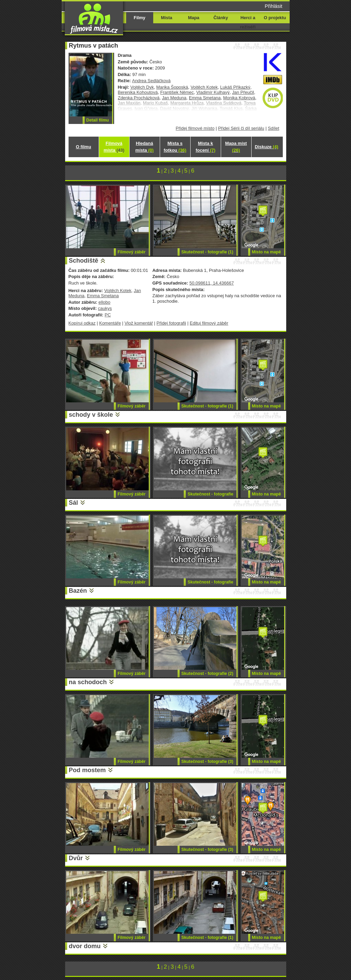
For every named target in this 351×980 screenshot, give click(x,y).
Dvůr (76, 858)
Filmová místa (114, 147)
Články (221, 18)
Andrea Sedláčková (151, 81)
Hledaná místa (144, 147)
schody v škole (91, 415)
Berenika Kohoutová (138, 92)
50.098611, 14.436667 (211, 283)
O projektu (275, 18)
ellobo (104, 302)
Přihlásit (273, 6)
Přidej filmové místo (195, 128)
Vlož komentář (139, 323)
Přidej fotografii (171, 323)
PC (108, 315)
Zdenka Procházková (139, 98)
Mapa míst (236, 147)
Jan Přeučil (243, 92)
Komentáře (110, 323)
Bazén (78, 591)
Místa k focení (206, 147)
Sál (74, 503)
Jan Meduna (174, 98)
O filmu (83, 147)
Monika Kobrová (239, 98)
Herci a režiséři (248, 22)
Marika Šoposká (172, 87)
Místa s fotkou (175, 147)
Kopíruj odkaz (82, 323)
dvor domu (85, 946)
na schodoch (88, 682)
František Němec (177, 92)
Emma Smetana (205, 98)
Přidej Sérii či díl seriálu (241, 128)
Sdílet (273, 128)
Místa (166, 18)
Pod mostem (87, 770)
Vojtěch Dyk (142, 87)
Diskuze (266, 147)
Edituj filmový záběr (209, 323)
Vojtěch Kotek (204, 87)
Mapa (193, 18)
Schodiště (84, 261)
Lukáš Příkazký (235, 87)
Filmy (140, 18)
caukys (105, 308)
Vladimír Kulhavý (213, 92)
